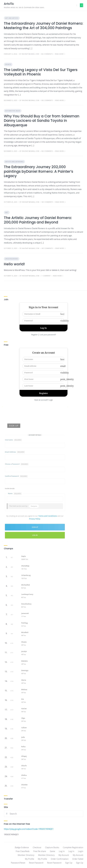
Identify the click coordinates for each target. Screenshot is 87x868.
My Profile (29, 859)
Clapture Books (52, 847)
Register (34, 335)
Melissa (24, 689)
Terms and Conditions (48, 516)
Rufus (23, 747)
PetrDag (25, 623)
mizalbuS (25, 632)
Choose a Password (17, 464)
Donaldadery (26, 604)
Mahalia (24, 661)
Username (13, 440)
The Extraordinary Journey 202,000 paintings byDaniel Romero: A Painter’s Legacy (38, 171)
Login (81, 851)
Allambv (24, 785)
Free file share (40, 851)
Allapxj (24, 756)
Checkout (37, 847)
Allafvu (24, 775)
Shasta (24, 642)
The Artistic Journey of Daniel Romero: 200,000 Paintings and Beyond (38, 220)
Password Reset (18, 863)
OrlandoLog (26, 575)
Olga (23, 718)
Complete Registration (73, 847)
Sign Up (69, 863)
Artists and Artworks (14, 162)
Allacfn (24, 766)
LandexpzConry (27, 594)
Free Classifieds (23, 851)
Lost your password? (48, 335)
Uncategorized (12, 259)
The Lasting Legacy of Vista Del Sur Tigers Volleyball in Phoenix (41, 72)
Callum (24, 728)
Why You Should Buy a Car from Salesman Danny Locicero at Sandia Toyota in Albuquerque (42, 121)
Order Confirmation (60, 859)
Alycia (24, 680)
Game (52, 851)
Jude (23, 737)
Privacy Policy (35, 519)
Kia (23, 699)
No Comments (47, 54)
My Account (64, 855)
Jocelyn (24, 651)
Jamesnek (25, 613)
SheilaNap (25, 566)
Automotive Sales (13, 111)
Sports (8, 64)
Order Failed (78, 859)
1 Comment (46, 276)
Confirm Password (16, 476)
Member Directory (26, 855)
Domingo (25, 670)
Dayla (23, 556)
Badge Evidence (22, 847)
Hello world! (14, 264)
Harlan (24, 709)
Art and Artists (12, 18)
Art (7, 212)
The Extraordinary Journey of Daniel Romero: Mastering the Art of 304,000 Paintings (43, 26)
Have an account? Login (44, 400)
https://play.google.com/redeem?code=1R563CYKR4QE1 (29, 829)
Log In (35, 535)
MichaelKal (26, 585)
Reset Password (36, 863)
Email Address (15, 452)
